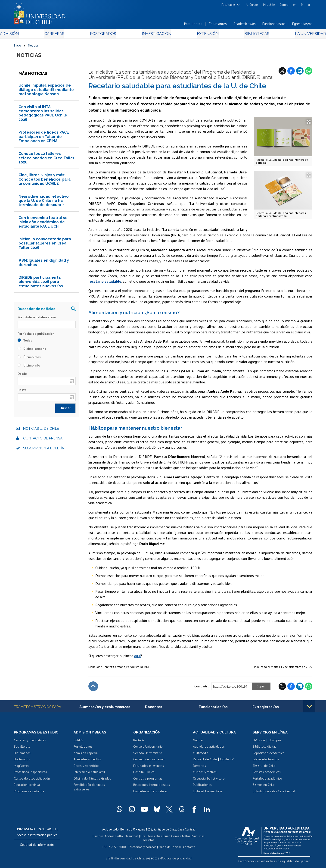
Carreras (64, 35)
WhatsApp (309, 73)
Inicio (17, 47)
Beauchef (127, 838)
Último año (29, 368)
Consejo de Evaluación (149, 762)
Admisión (24, 35)
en (295, 5)
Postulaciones (83, 749)
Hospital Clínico (144, 775)
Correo (284, 5)
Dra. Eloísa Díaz (145, 838)
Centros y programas (148, 781)
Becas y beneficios (86, 768)
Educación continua (27, 787)
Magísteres (22, 768)
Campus (95, 838)
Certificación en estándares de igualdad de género (280, 863)
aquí (138, 658)
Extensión (202, 35)
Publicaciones (202, 787)
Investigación (156, 35)
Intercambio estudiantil (89, 775)
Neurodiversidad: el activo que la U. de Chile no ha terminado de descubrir (44, 203)
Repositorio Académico (269, 755)
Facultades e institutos (149, 768)
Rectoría (139, 743)
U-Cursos (252, 5)
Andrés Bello (110, 838)
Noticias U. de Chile (41, 431)
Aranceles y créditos (88, 762)
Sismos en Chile (264, 787)
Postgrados (107, 35)
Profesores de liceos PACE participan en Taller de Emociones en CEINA (44, 139)
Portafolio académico (267, 781)
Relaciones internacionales (152, 787)
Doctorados (22, 762)
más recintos (199, 838)
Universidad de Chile (130, 855)
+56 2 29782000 (116, 844)
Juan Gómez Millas (170, 838)
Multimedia (201, 755)
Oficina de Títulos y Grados (92, 781)
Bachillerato (22, 749)
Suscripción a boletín (44, 451)
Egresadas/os (302, 25)
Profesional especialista (30, 775)
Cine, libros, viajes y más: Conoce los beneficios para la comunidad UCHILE (45, 182)
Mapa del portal (167, 844)
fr (302, 5)
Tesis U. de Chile (264, 768)
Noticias (33, 47)
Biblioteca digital (264, 749)
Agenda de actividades (209, 749)
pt (309, 5)
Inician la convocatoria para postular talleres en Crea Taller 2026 (45, 246)
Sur (186, 838)
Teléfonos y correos (142, 844)
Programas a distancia (29, 794)
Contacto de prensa (43, 441)
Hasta (22, 392)
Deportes (199, 768)
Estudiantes (218, 25)
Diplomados (22, 755)
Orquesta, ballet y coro (209, 781)
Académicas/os (245, 25)
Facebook (291, 73)
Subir (93, 689)
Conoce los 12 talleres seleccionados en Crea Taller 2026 (47, 160)
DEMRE (78, 743)
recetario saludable (105, 284)
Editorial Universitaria (208, 794)
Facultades (228, 5)
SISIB (112, 855)
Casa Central (186, 832)
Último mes (29, 359)
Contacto (186, 844)
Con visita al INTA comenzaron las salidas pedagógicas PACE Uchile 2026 (43, 115)
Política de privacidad (174, 855)
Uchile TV (227, 762)
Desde (22, 376)
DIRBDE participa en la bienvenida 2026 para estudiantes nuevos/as (41, 284)
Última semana (32, 351)
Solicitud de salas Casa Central (274, 794)
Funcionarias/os (274, 25)
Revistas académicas (267, 775)
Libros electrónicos (266, 762)
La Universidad (295, 35)
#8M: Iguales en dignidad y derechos (44, 265)
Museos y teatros (205, 775)
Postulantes (193, 25)
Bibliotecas (246, 35)
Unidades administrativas (150, 794)
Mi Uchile (269, 5)
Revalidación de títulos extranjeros (89, 790)
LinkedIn (300, 73)
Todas (25, 343)
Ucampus (275, 743)
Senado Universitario (148, 755)
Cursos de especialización (32, 781)
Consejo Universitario (148, 749)
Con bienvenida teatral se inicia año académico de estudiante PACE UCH (43, 224)
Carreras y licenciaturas (30, 743)
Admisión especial (86, 755)
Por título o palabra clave (37, 320)
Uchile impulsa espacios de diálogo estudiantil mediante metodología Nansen (46, 92)
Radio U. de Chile (205, 762)
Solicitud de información (37, 847)
